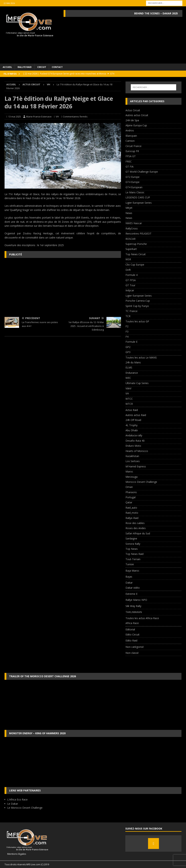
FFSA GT (131, 156)
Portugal (131, 497)
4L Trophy (132, 425)
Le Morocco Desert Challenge (25, 808)
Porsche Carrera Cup (138, 301)
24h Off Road (133, 420)
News (129, 213)
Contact (57, 67)
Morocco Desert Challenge (141, 482)
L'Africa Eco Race (17, 799)
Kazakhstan (132, 456)
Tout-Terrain (133, 559)
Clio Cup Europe (135, 265)
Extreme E (132, 594)
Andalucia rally (134, 435)
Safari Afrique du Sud (138, 533)
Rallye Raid (25, 67)
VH (57, 117)
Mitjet (129, 208)
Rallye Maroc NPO (136, 600)
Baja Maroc (132, 571)
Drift (128, 270)
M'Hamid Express (136, 466)
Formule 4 (132, 275)
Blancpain (131, 136)
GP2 (128, 347)
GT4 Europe (133, 182)
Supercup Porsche (136, 244)
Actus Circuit (31, 84)
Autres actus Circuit (137, 115)
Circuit (42, 67)
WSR (128, 259)
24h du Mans (133, 362)
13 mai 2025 (15, 117)
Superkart (131, 249)
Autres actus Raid (136, 415)
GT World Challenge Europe (142, 172)
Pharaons (131, 492)
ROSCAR (131, 239)
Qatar (129, 502)
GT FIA (130, 167)
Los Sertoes (133, 461)
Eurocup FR (132, 151)
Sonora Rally (133, 544)
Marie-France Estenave (39, 117)
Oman (129, 487)
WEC (128, 378)
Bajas (129, 577)
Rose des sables (135, 523)
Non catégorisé (135, 647)
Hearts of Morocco (137, 451)
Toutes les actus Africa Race (142, 618)
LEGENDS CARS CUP (138, 197)
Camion (130, 141)
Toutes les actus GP (137, 321)
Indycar (130, 290)
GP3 (128, 352)
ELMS (129, 367)
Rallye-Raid (132, 518)
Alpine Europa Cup (136, 125)
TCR (128, 316)
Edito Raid (131, 640)
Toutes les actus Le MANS (141, 357)
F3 (127, 332)
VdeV (128, 388)
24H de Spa (132, 120)
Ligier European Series (139, 203)
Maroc (129, 471)
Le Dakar (13, 804)
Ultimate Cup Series (137, 383)
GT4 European (134, 187)
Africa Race (132, 623)
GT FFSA (131, 280)
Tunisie (130, 564)
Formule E (132, 342)
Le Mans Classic (135, 192)
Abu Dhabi (132, 430)
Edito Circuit (133, 634)
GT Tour (130, 285)
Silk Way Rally (133, 606)
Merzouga (132, 477)
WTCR (129, 404)
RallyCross (132, 228)
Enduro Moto (133, 446)
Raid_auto (131, 508)
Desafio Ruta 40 (135, 441)
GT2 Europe (133, 177)
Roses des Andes (136, 528)
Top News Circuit (136, 254)
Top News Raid (135, 554)
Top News (132, 549)
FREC (129, 161)
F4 (127, 337)
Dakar (129, 583)
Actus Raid (132, 410)
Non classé (132, 653)
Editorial (130, 629)
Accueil (7, 67)
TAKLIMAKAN (134, 612)
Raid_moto (132, 513)
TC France (132, 311)
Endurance (132, 373)
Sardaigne (131, 538)
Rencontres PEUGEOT (139, 234)
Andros (130, 130)
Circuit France (134, 146)
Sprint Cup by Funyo (137, 306)
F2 (127, 326)
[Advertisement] (63, 287)
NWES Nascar (134, 223)
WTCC (129, 399)
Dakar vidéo (133, 588)
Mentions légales (15, 854)
